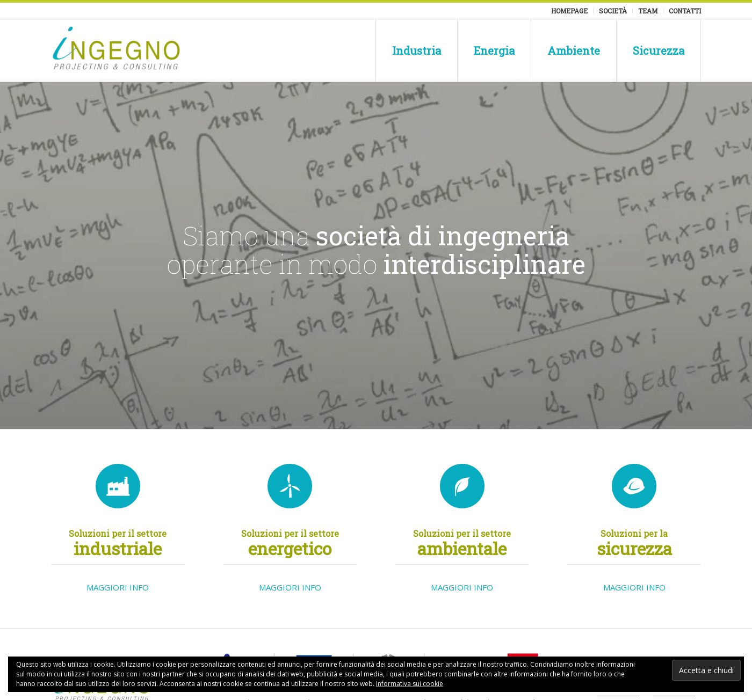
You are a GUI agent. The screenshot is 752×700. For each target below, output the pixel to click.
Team (648, 11)
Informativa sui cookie (410, 684)
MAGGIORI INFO (118, 587)
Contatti (685, 11)
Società (613, 11)
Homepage (569, 11)
